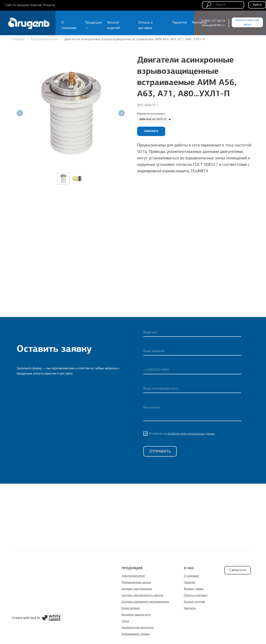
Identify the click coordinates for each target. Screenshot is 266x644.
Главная (18, 39)
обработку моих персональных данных (191, 434)
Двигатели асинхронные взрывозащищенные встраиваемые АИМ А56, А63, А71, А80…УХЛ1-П (135, 39)
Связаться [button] (238, 570)
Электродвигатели (44, 39)
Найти (257, 5)
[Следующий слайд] (122, 113)
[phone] (192, 370)
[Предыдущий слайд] (20, 113)
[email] (192, 389)
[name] (192, 333)
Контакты (199, 23)
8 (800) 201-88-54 (213, 21)
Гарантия (180, 23)
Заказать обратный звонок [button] (247, 22)
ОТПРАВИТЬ (160, 451)
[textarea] (192, 412)
